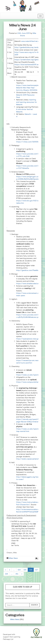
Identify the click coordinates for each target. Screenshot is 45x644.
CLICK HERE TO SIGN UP (23, 587)
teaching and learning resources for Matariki (27, 102)
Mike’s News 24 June (22, 27)
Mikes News (13, 558)
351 (17, 574)
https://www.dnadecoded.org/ (28, 283)
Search (35, 605)
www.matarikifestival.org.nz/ (32, 41)
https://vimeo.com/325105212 (28, 142)
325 (25, 570)
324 (19, 570)
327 (37, 570)
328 (6, 574)
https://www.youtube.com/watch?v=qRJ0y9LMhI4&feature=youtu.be (30, 316)
